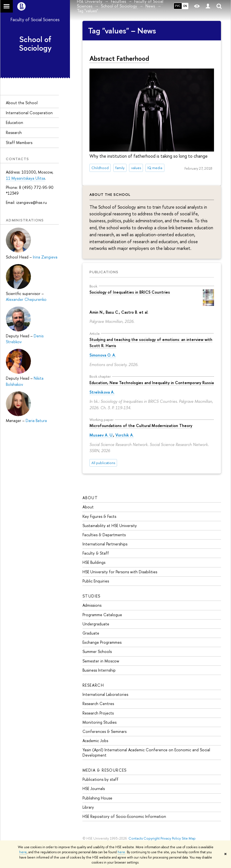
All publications (103, 463)
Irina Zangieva (45, 257)
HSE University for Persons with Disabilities (120, 572)
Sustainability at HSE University (110, 526)
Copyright (152, 838)
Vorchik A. (125, 435)
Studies (92, 596)
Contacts (136, 838)
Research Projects (98, 713)
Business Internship (99, 670)
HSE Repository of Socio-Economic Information (124, 816)
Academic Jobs (95, 741)
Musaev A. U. (101, 435)
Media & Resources (105, 770)
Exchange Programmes (102, 642)
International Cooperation (29, 113)
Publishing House (97, 798)
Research (14, 132)
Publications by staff (100, 779)
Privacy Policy (171, 838)
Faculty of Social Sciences (35, 19)
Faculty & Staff (96, 553)
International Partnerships (105, 544)
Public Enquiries (96, 581)
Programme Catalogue (102, 615)
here (23, 852)
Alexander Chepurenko (26, 299)
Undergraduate (96, 624)
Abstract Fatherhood (119, 58)
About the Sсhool (22, 103)
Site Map (189, 838)
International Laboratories (105, 694)
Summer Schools (97, 651)
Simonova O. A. (103, 355)
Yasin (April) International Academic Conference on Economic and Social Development (146, 752)
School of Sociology (35, 44)
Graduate (91, 633)
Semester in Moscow (101, 661)
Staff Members (19, 142)
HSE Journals (94, 788)
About (90, 498)
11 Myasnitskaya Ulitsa (25, 178)
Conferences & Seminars (104, 731)
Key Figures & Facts (99, 516)
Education (14, 122)
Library (88, 807)
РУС (178, 6)
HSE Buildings (94, 562)
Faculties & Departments (104, 535)
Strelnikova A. (102, 392)
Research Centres (98, 704)
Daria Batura (36, 420)
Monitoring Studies (99, 722)
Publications (104, 272)
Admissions (92, 605)
